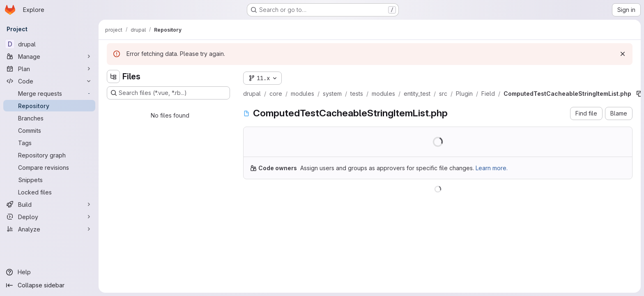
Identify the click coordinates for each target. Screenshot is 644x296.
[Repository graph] (49, 155)
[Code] (49, 81)
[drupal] (49, 44)
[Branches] (49, 118)
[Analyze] (49, 229)
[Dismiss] (623, 54)
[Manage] (49, 56)
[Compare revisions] (49, 167)
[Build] (49, 204)
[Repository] (49, 106)
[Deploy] (49, 217)
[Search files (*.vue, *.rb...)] (168, 93)
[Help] (49, 272)
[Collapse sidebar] (49, 285)
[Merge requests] (49, 93)
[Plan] (49, 69)
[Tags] (49, 143)
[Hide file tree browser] (113, 76)
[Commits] (49, 130)
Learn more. (492, 168)
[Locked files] (49, 192)
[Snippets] (49, 180)
